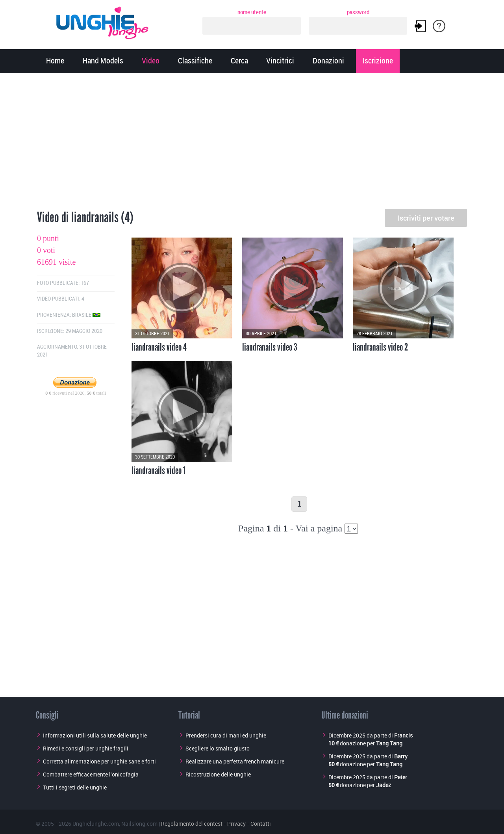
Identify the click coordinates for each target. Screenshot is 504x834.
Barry (401, 756)
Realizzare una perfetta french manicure (235, 761)
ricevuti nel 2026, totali (76, 393)
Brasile (86, 315)
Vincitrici (280, 61)
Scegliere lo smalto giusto (218, 748)
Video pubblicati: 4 (61, 299)
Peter (401, 777)
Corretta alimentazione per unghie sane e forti (99, 761)
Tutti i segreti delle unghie (75, 787)
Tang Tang (389, 743)
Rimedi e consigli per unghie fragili (86, 748)
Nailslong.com (139, 824)
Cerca (239, 61)
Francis (403, 735)
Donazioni (328, 61)
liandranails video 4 (159, 347)
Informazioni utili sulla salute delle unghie (95, 735)
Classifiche (195, 61)
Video (151, 61)
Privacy (236, 824)
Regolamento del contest (192, 824)
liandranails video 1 (158, 470)
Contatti (261, 824)
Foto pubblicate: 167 (63, 283)
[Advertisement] (252, 144)
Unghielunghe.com (96, 824)
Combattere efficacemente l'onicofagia (91, 774)
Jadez (384, 785)
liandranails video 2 (380, 347)
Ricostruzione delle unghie (218, 774)
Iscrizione (378, 61)
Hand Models (103, 61)
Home (55, 61)
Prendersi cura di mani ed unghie (226, 735)
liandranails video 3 (270, 347)
